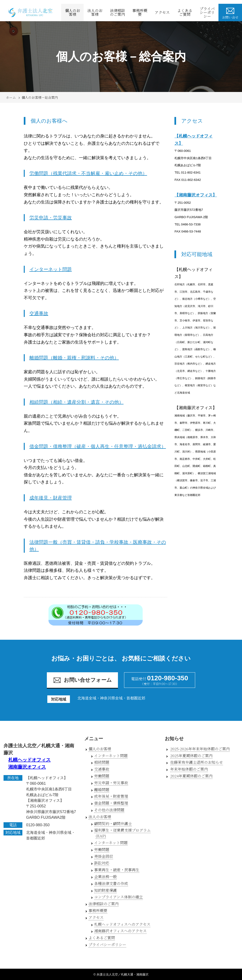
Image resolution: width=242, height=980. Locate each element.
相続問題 (102, 762)
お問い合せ (230, 13)
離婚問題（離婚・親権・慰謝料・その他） (74, 358)
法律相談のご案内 (117, 12)
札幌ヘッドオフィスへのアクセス (122, 924)
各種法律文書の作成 (111, 883)
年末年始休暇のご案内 (189, 769)
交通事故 (39, 313)
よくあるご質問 (185, 12)
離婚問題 (102, 790)
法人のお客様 (95, 12)
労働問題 (102, 776)
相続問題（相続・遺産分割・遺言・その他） (77, 402)
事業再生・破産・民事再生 (117, 870)
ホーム (11, 97)
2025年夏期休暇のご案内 (191, 756)
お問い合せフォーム (82, 680)
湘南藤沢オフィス (27, 767)
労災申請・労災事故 (51, 218)
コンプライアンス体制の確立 (119, 897)
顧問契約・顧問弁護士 (113, 824)
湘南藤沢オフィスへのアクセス (120, 931)
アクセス (162, 12)
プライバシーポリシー (207, 12)
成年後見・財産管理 (51, 498)
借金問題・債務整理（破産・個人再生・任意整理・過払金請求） (98, 446)
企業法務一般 (105, 877)
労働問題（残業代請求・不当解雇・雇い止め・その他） (88, 173)
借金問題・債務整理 (111, 803)
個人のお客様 (73, 12)
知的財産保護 (105, 890)
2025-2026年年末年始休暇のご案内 (200, 749)
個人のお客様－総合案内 (40, 97)
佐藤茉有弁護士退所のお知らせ (197, 762)
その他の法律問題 (109, 810)
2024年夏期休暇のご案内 (191, 776)
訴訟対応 (102, 863)
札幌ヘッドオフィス (29, 760)
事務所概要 (140, 12)
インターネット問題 (51, 269)
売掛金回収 (104, 856)
